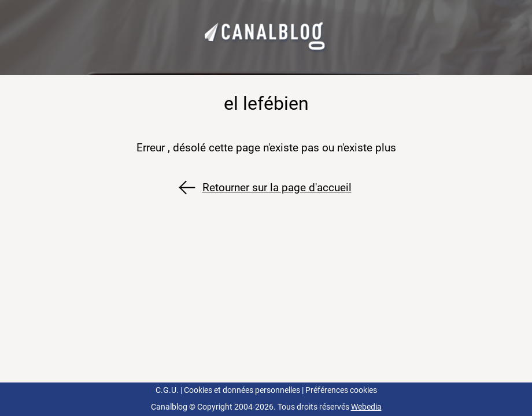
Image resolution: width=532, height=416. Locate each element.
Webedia (366, 407)
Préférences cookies (341, 390)
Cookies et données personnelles (242, 390)
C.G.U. (167, 390)
